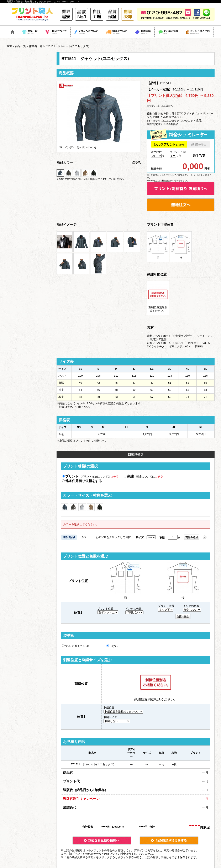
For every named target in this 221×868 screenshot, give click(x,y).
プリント (70, 476)
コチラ (115, 477)
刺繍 (129, 476)
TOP (9, 46)
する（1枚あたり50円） (78, 646)
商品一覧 (21, 46)
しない (112, 646)
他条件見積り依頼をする (82, 481)
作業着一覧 (36, 46)
